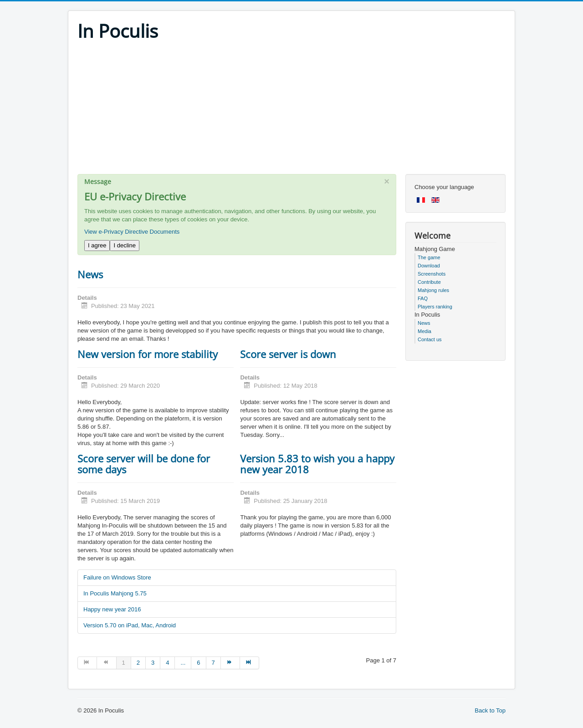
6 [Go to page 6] (198, 663)
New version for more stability (148, 354)
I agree (97, 245)
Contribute (429, 282)
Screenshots (432, 274)
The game (429, 257)
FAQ (423, 298)
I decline (124, 245)
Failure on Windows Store (117, 577)
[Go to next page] (230, 663)
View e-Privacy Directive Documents (132, 232)
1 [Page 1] (124, 663)
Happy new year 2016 (112, 609)
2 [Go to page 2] (138, 663)
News (90, 274)
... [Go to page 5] (183, 663)
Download (429, 266)
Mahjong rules (433, 290)
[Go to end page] (250, 663)
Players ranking (435, 307)
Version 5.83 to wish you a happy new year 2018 (317, 464)
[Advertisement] (291, 110)
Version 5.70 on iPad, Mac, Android (130, 625)
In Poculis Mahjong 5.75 (115, 593)
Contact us (430, 339)
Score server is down (288, 354)
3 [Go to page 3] (153, 663)
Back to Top (490, 710)
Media (424, 331)
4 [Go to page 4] (167, 663)
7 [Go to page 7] (213, 663)
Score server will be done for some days (144, 464)
